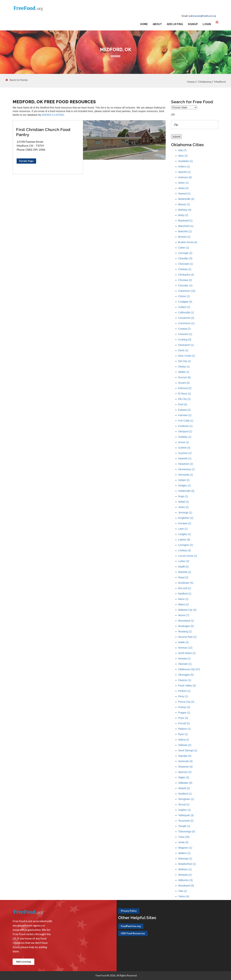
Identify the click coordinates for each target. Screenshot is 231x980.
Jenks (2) (184, 507)
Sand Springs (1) (188, 750)
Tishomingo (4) (187, 832)
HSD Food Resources (133, 933)
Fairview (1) (185, 415)
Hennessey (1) (187, 469)
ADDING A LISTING (53, 115)
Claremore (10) (187, 291)
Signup (193, 24)
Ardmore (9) (185, 177)
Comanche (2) (186, 318)
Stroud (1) (184, 804)
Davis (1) (183, 350)
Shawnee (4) (185, 767)
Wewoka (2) (185, 875)
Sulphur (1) (185, 810)
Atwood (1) (184, 194)
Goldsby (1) (185, 437)
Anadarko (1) (186, 161)
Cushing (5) (185, 340)
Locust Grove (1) (188, 556)
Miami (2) (184, 604)
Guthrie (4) (184, 448)
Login (207, 24)
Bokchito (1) (185, 231)
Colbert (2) (184, 307)
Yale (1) (183, 891)
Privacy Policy (129, 911)
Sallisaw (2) (185, 745)
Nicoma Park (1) (187, 637)
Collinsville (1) (186, 312)
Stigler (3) (184, 777)
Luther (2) (184, 561)
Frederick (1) (185, 426)
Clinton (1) (184, 296)
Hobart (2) (184, 480)
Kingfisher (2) (186, 518)
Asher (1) (184, 183)
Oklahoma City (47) (189, 669)
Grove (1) (184, 442)
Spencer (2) (185, 772)
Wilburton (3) (186, 880)
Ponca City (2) (186, 702)
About (157, 24)
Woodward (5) (186, 886)
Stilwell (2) (184, 788)
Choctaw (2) (185, 280)
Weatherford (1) (187, 864)
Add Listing (175, 24)
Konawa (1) (185, 523)
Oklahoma (204, 82)
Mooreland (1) (186, 621)
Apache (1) (184, 172)
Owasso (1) (185, 680)
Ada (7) (182, 150)
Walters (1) (184, 853)
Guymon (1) (185, 453)
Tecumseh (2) (186, 821)
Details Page (26, 161)
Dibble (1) (184, 372)
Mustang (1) (185, 631)
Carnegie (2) (185, 253)
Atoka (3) (183, 188)
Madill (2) (184, 567)
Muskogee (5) (186, 626)
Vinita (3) (183, 842)
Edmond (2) (185, 388)
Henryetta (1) (186, 475)
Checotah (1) (186, 264)
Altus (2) (183, 156)
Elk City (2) (184, 399)
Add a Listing (23, 962)
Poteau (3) (184, 707)
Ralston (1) (184, 729)
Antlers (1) (184, 167)
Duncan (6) (185, 377)
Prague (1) (184, 713)
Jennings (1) (185, 513)
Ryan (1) (183, 734)
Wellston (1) (185, 869)
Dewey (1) (184, 367)
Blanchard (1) (186, 226)
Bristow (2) (184, 237)
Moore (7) (184, 615)
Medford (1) (185, 594)
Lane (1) (183, 529)
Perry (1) (183, 696)
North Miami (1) (187, 653)
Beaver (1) (184, 204)
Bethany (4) (185, 210)
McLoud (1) (185, 588)
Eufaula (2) (184, 410)
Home (144, 24)
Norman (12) (185, 648)
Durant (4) (184, 383)
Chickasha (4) (186, 275)
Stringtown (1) (186, 799)
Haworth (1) (185, 458)
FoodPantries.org (131, 926)
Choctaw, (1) (185, 285)
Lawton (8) (184, 540)
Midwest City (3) (187, 610)
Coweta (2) (184, 329)
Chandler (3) (185, 258)
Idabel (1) (184, 502)
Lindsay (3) (185, 550)
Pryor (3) (183, 718)
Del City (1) (185, 361)
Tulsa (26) (184, 837)
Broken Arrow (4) (188, 242)
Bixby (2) (183, 215)
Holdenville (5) (186, 491)
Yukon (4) (184, 896)
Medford (220, 82)
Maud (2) (183, 577)
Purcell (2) (184, 723)
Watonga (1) (185, 859)
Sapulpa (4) (185, 756)
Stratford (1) (185, 794)
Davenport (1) (186, 345)
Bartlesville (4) (186, 199)
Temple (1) (184, 826)
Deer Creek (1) (187, 356)
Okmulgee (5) (186, 675)
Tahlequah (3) (186, 815)
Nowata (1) (184, 658)
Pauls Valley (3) (187, 686)
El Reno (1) (185, 394)
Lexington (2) (186, 545)
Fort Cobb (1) (186, 421)
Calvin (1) (184, 248)
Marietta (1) (185, 572)
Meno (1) (183, 599)
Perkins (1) (184, 691)
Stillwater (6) (185, 783)
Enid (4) (183, 404)
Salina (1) (184, 740)
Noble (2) (184, 642)
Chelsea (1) (185, 269)
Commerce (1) (186, 323)
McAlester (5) (186, 583)
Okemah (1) (185, 664)
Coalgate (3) (185, 302)
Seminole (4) (185, 761)
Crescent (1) (185, 334)
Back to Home (17, 80)
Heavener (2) (186, 464)
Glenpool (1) (185, 431)
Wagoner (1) (185, 848)
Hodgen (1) (185, 485)
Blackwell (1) (185, 221)
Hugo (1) (183, 496)
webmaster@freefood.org (202, 16)
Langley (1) (185, 534)
